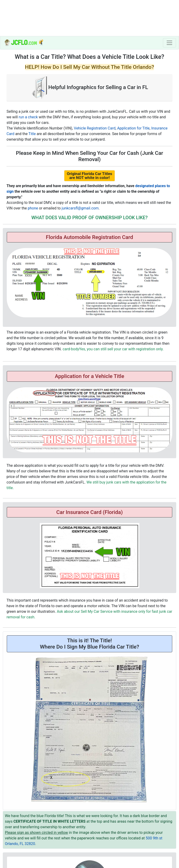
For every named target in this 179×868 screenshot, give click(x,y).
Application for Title (133, 128)
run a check (28, 117)
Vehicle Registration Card (95, 128)
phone (33, 208)
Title (32, 134)
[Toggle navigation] (169, 43)
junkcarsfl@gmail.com (80, 208)
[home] (89, 18)
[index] (24, 43)
